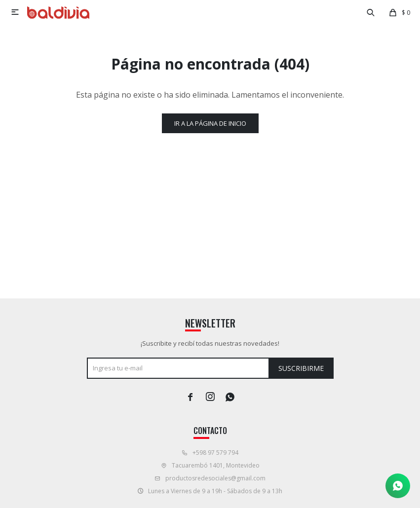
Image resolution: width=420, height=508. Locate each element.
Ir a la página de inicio (210, 123)
